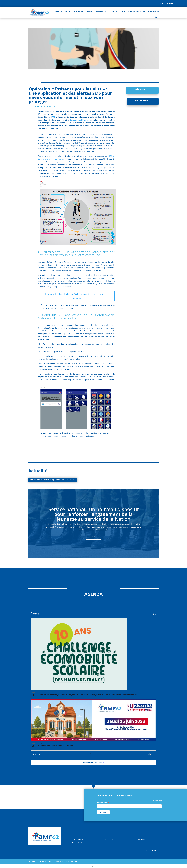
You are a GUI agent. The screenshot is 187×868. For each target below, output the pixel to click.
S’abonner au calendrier (92, 762)
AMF (54, 117)
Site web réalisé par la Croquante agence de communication (53, 861)
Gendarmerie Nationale (80, 120)
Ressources (101, 11)
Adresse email (103, 803)
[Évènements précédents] (35, 754)
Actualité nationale (49, 106)
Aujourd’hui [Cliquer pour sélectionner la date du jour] (93, 754)
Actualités (78, 11)
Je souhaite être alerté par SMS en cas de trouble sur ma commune (76, 296)
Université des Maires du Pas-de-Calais (140, 11)
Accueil (58, 11)
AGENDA (89, 11)
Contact (115, 11)
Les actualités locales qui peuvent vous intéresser (53, 480)
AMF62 (68, 11)
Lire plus (93, 537)
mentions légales (151, 850)
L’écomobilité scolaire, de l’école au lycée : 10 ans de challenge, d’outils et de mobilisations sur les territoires (87, 695)
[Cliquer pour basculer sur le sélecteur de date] (36, 614)
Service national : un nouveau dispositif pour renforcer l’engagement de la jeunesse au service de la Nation (94, 514)
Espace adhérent (167, 3)
